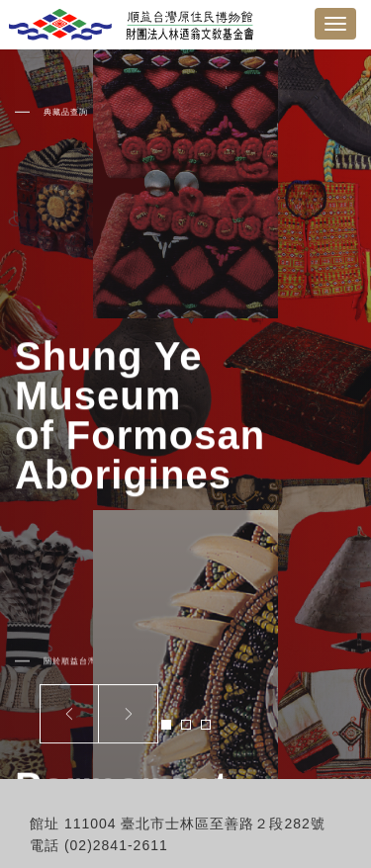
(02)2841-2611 (116, 845)
